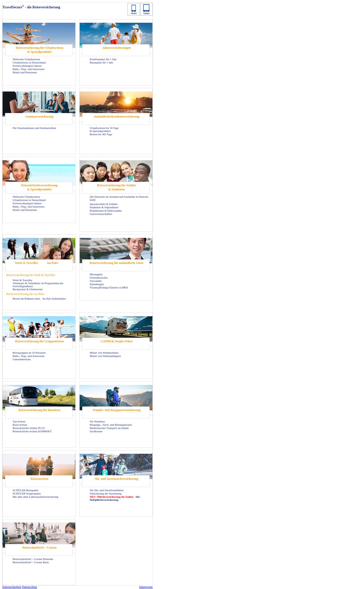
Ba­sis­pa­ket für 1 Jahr (101, 62)
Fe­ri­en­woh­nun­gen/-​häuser (27, 66)
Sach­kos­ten (96, 431)
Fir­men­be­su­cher (99, 278)
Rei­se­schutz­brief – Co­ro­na (39, 548)
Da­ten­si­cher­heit (12, 587)
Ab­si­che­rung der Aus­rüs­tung (106, 493)
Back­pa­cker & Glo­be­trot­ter (28, 289)
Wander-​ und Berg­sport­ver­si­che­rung (117, 410)
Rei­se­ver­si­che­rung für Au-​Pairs (25, 294)
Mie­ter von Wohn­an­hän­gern (105, 356)
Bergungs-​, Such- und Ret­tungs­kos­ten (111, 425)
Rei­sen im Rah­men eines (27, 299)
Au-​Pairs (53, 263)
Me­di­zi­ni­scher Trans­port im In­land (109, 428)
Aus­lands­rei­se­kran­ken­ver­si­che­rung (116, 117)
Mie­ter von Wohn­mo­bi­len (104, 353)
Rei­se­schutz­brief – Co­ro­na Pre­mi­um (33, 559)
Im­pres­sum (146, 587)
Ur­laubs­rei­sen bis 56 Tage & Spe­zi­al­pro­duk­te (104, 129)
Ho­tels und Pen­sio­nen (25, 72)
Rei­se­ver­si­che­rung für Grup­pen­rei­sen (40, 341)
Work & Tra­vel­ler (26, 263)
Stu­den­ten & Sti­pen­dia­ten (104, 207)
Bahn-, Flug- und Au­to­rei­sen (29, 69)
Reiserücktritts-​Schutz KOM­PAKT (32, 431)
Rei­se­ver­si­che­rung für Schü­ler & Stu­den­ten (116, 187)
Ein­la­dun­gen (97, 284)
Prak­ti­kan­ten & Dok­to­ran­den (106, 211)
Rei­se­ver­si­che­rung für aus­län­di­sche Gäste (116, 263)
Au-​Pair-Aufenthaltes (54, 299)
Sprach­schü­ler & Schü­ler (104, 204)
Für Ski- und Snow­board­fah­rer (107, 490)
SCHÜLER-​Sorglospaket (27, 493)
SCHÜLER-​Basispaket (25, 490)
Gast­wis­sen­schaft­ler (101, 214)
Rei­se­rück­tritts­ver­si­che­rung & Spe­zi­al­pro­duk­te (39, 187)
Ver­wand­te (96, 281)
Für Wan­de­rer (97, 421)
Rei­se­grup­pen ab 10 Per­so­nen (29, 353)
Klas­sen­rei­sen (39, 479)
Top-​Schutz (19, 421)
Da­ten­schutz (29, 587)
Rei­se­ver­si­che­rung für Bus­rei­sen (39, 410)
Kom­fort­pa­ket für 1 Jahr (103, 59)
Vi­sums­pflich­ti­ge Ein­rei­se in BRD (109, 287)
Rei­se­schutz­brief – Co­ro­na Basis (31, 562)
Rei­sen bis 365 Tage (101, 134)
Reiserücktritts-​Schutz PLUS (29, 428)
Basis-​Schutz (20, 425)
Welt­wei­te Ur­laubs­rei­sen (26, 59)
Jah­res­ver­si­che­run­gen (117, 48)
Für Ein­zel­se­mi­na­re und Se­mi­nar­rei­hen (34, 128)
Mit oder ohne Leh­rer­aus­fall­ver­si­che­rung (36, 497)
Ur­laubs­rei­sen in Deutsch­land (29, 62)
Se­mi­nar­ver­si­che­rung (39, 117)
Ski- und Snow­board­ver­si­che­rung (117, 479)
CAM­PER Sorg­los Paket (117, 341)
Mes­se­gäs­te (96, 274)
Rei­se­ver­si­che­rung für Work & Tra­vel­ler (31, 275)
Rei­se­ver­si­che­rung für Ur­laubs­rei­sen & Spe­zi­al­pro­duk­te (39, 50)
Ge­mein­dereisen (22, 359)
